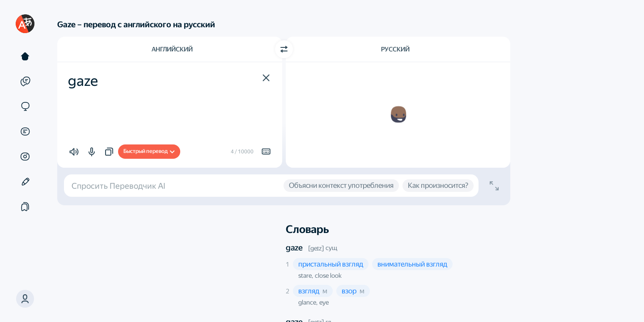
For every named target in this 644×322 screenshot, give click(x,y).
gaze (294, 248)
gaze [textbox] (83, 81)
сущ (331, 248)
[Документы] (25, 131)
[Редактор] (25, 182)
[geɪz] (316, 248)
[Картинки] (25, 157)
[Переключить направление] (284, 49)
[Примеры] (25, 81)
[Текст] (25, 56)
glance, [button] (308, 302)
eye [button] (324, 302)
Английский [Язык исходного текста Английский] (172, 49)
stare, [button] (306, 275)
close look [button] (328, 275)
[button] (266, 78)
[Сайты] (25, 106)
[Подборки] (25, 207)
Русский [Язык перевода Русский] (395, 49)
